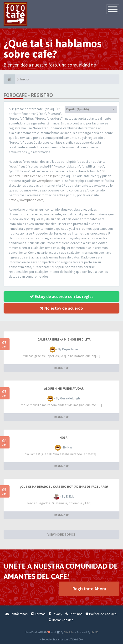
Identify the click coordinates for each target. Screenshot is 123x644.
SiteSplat (69, 632)
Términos (74, 614)
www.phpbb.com (49, 181)
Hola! (64, 438)
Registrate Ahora (89, 589)
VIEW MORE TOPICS (61, 534)
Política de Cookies (101, 614)
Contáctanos (17, 614)
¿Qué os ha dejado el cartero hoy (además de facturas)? (64, 487)
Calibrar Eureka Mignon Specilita (64, 340)
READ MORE (61, 368)
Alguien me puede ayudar (64, 389)
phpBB (95, 632)
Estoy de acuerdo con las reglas (61, 296)
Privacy (55, 614)
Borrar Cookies (61, 620)
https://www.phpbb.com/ (27, 200)
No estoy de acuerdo (61, 308)
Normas (38, 614)
